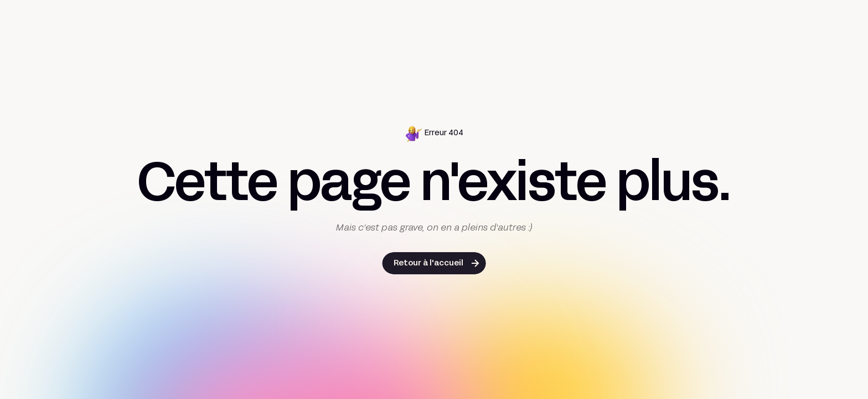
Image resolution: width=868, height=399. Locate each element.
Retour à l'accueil (428, 264)
